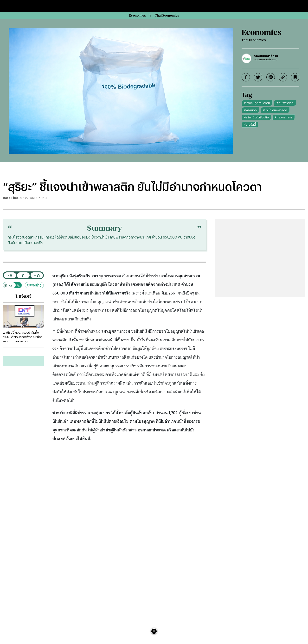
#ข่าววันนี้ (250, 124)
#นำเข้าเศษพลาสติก (275, 110)
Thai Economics (167, 15)
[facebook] (246, 77)
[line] (271, 77)
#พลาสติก (250, 110)
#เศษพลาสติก (285, 103)
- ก (10, 275)
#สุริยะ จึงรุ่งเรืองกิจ (256, 117)
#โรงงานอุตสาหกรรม (257, 103)
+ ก (37, 275)
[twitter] (258, 77)
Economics (138, 15)
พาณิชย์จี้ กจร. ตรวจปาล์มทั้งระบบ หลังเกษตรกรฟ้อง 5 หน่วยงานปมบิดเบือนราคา (23, 337)
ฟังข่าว (34, 285)
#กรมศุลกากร (284, 117)
